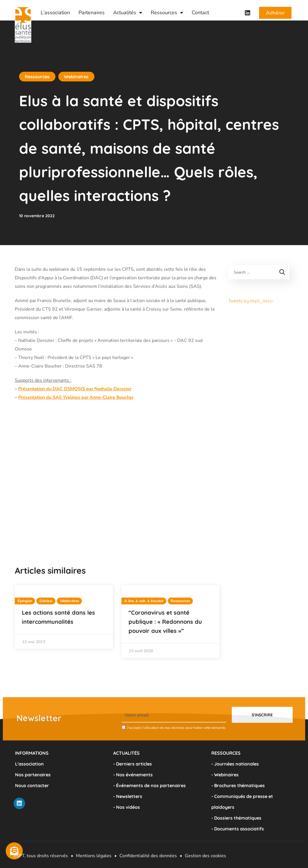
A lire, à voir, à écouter (144, 601)
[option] (64, 617)
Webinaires (76, 77)
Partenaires (92, 13)
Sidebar (46, 601)
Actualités (128, 13)
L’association (55, 13)
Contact (200, 13)
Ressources (167, 13)
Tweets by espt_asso (250, 301)
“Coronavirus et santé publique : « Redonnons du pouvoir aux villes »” (165, 622)
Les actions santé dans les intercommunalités (58, 617)
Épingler (25, 601)
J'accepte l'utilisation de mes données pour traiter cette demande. (177, 741)
